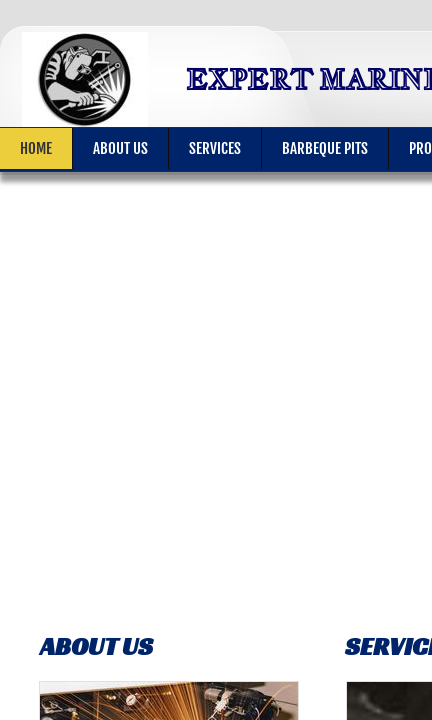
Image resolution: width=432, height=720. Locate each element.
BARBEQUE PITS (325, 148)
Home (36, 148)
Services (215, 148)
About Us (120, 148)
